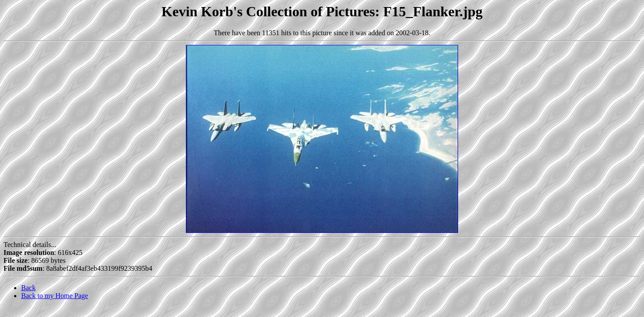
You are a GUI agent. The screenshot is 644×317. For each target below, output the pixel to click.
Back (28, 288)
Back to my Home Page (55, 296)
